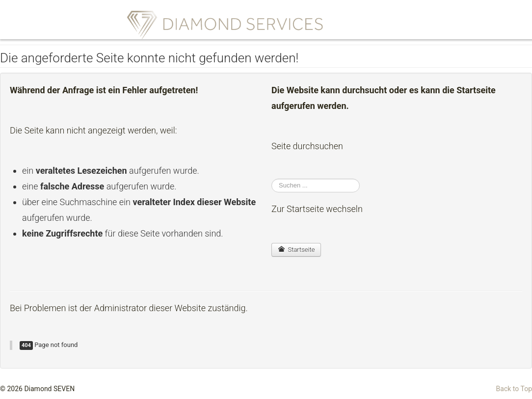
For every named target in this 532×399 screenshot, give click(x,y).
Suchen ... (272, 179)
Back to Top (514, 389)
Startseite (296, 250)
